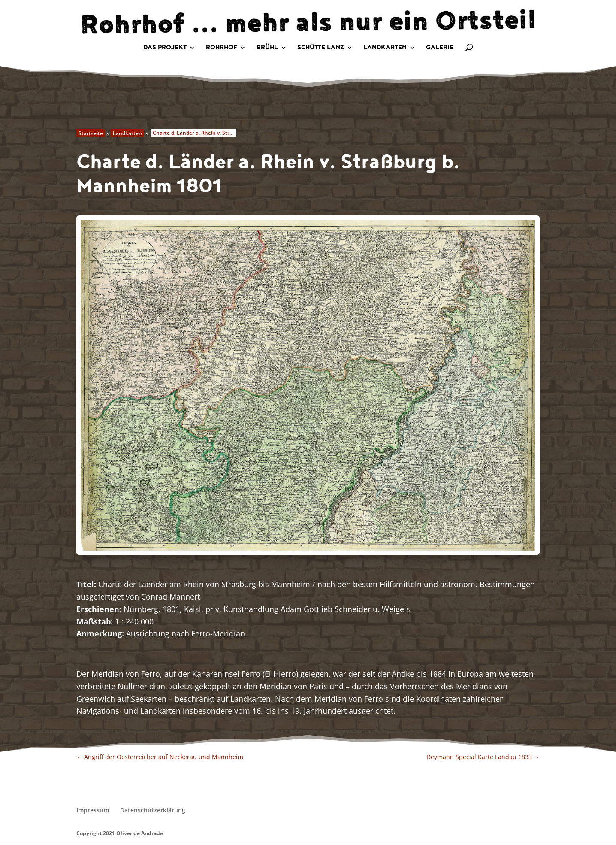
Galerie (440, 48)
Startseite (91, 133)
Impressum (93, 810)
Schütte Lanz (321, 48)
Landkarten (385, 48)
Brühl (267, 48)
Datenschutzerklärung (153, 810)
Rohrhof (222, 48)
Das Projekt (165, 48)
